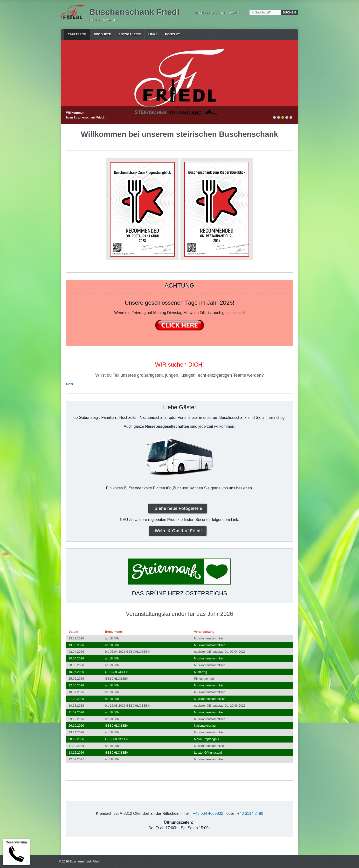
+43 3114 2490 (250, 813)
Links (153, 34)
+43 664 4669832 (208, 813)
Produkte (103, 34)
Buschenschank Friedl (134, 12)
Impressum (205, 13)
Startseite (77, 34)
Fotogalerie (130, 34)
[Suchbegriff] (265, 12)
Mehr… (71, 384)
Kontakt (173, 34)
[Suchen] (289, 12)
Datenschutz (231, 13)
